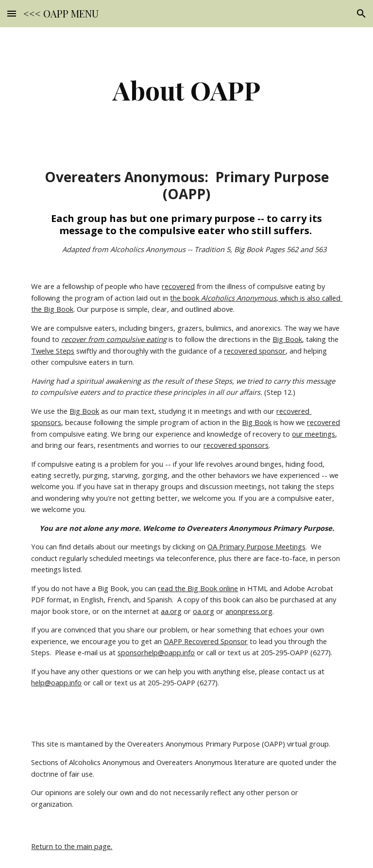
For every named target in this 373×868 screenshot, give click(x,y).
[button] (12, 13)
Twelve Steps (53, 351)
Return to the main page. (72, 846)
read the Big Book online (198, 588)
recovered (178, 286)
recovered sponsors (236, 445)
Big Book (287, 339)
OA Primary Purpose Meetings (256, 546)
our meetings (314, 434)
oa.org (203, 611)
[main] (186, 90)
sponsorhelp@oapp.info (156, 652)
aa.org (171, 611)
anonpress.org (249, 611)
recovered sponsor (255, 351)
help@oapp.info (56, 682)
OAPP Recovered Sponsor (206, 641)
